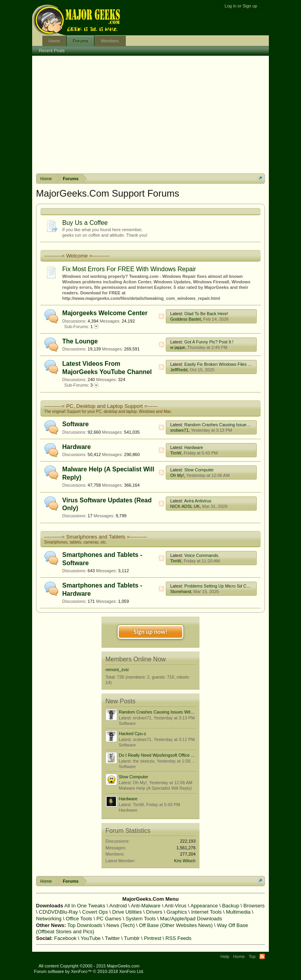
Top (252, 956)
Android (118, 906)
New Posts (120, 701)
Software (76, 424)
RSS (161, 316)
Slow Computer (199, 470)
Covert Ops (95, 912)
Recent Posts (52, 51)
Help (225, 956)
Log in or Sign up (241, 6)
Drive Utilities (127, 912)
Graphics (177, 912)
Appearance (204, 906)
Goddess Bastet (185, 319)
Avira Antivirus (198, 501)
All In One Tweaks (85, 906)
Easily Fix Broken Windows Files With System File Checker (241, 364)
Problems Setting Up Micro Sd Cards (219, 586)
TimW (176, 453)
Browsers (254, 906)
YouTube (91, 938)
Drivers (154, 912)
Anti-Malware (146, 906)
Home (54, 41)
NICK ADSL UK (185, 506)
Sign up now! (150, 632)
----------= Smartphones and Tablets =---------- (96, 537)
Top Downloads (85, 925)
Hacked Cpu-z (132, 734)
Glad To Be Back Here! (206, 314)
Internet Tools (207, 912)
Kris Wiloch (185, 861)
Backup (231, 906)
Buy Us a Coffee (85, 223)
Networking (49, 919)
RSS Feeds (178, 938)
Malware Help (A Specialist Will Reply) (155, 788)
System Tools (141, 919)
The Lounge (80, 341)
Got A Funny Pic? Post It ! (209, 342)
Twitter (112, 938)
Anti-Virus (176, 906)
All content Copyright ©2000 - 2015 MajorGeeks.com (89, 966)
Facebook (65, 938)
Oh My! (177, 475)
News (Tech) (121, 925)
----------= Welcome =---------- (77, 256)
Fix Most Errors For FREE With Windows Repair (129, 269)
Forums (80, 41)
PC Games (109, 919)
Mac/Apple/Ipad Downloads (191, 919)
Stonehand (180, 591)
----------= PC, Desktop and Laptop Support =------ (101, 406)
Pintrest (152, 938)
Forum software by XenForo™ (89, 971)
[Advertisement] (150, 115)
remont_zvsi (117, 670)
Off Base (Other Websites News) (176, 925)
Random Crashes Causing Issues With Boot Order (232, 425)
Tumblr (132, 938)
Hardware (77, 447)
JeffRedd (179, 370)
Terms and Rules (220, 966)
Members (110, 41)
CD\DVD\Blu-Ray (58, 912)
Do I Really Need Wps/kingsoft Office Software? (164, 755)
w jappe (178, 347)
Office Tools (79, 919)
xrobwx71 (179, 430)
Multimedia (238, 912)
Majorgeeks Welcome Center (105, 313)
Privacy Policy (254, 966)
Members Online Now (136, 659)
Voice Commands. (202, 555)
